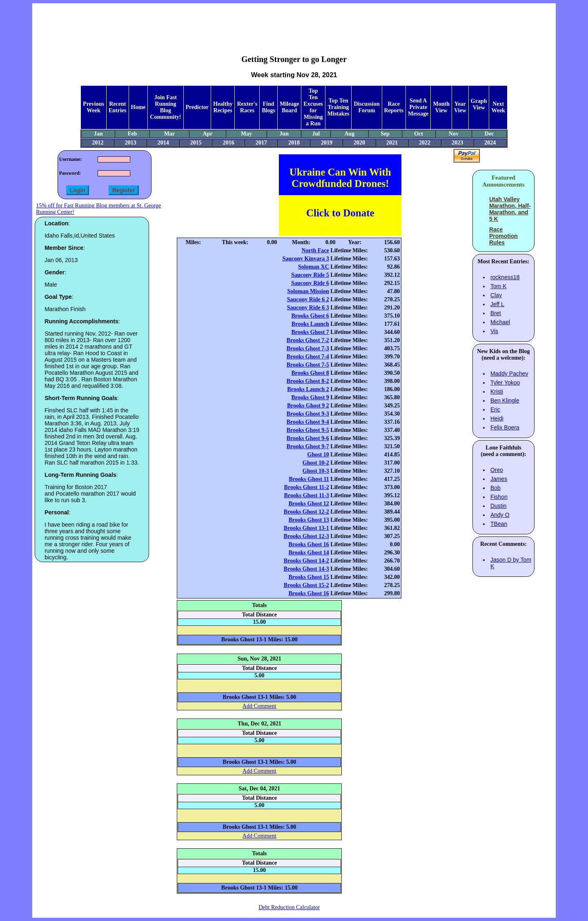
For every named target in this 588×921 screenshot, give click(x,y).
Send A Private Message (418, 107)
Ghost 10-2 (316, 463)
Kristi (497, 392)
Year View (460, 107)
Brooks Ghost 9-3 (308, 414)
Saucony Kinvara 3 (305, 259)
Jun (284, 134)
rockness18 (505, 277)
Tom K (499, 286)
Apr (207, 134)
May (246, 134)
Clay (496, 295)
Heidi (497, 418)
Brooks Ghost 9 (310, 397)
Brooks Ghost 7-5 (308, 365)
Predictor (197, 107)
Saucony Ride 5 (310, 275)
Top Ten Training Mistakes (339, 107)
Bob (496, 488)
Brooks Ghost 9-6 (308, 438)
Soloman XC (314, 267)
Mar (169, 134)
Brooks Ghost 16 (308, 544)
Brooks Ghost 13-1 (306, 528)
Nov (454, 134)
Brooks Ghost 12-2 (306, 512)
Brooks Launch (310, 324)
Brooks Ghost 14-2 (306, 561)
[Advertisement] (294, 23)
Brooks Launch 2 (308, 389)
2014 (163, 143)
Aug (349, 134)
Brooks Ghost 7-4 (308, 357)
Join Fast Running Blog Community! (165, 107)
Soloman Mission (308, 291)
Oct (419, 134)
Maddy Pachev (509, 374)
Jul (316, 134)
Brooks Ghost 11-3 (307, 495)
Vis (494, 331)
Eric (495, 409)
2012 (98, 143)
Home (138, 107)
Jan (98, 134)
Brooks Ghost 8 (310, 373)
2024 (490, 143)
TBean (499, 524)
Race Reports (394, 107)
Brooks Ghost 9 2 (308, 406)
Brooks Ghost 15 (308, 577)
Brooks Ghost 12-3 (306, 536)
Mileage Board (289, 107)
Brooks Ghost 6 (310, 316)
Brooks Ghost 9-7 (308, 446)
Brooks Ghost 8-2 (308, 381)
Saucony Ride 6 (310, 283)
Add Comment (259, 706)
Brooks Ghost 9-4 (308, 422)
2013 (131, 143)
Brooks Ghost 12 (308, 504)
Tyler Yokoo (505, 383)
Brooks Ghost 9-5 (308, 430)
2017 (261, 143)
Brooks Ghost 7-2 (308, 340)
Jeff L (497, 304)
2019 (327, 143)
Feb (133, 134)
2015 (196, 143)
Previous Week (94, 107)
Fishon (499, 497)
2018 (294, 143)
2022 (425, 143)
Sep (385, 134)
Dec (489, 134)
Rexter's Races (247, 107)
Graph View (479, 104)
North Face (315, 250)
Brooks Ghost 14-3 (306, 569)
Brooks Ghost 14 (308, 553)
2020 (359, 143)
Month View (441, 107)
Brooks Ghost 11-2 (307, 487)
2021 (392, 143)
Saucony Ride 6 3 (308, 308)
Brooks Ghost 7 (310, 332)
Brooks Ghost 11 (309, 479)
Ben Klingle (505, 400)
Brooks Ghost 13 (308, 520)
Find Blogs (268, 107)
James (499, 479)
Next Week (498, 107)
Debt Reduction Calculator (289, 907)
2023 (457, 143)
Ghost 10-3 (316, 471)
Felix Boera (505, 427)
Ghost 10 (318, 455)
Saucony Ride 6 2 (308, 299)
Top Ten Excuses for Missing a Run (313, 107)
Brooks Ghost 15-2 (306, 585)
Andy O (500, 515)
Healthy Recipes (223, 107)
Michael (500, 322)
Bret (496, 313)
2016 (229, 143)
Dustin (499, 506)
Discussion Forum (366, 107)
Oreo (497, 470)
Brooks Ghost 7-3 (308, 348)
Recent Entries (118, 107)
